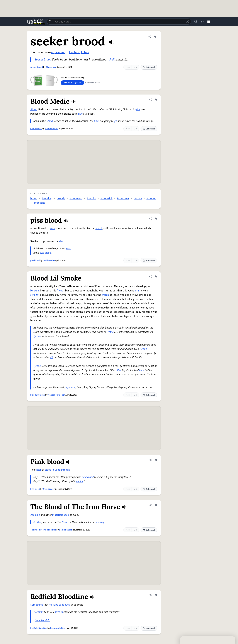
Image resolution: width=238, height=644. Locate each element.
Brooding (47, 199)
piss (42, 253)
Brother (37, 522)
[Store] (195, 22)
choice (80, 481)
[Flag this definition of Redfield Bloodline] (156, 595)
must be (54, 605)
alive (80, 114)
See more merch (93, 83)
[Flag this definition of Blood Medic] (156, 100)
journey (100, 522)
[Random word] (187, 22)
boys (97, 121)
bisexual (35, 291)
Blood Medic (36, 129)
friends (61, 291)
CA (52, 357)
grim (137, 109)
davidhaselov (49, 260)
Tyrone (110, 332)
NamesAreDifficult (58, 628)
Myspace (70, 387)
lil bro (85, 52)
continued (64, 605)
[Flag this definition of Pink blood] (156, 460)
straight (35, 295)
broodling (40, 203)
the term (75, 52)
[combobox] (119, 22)
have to (59, 612)
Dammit (39, 612)
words (105, 295)
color (38, 470)
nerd (69, 249)
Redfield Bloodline (39, 628)
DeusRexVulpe (66, 530)
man (138, 291)
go (116, 121)
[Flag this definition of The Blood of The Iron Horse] (156, 505)
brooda (138, 199)
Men (119, 370)
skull (112, 60)
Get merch (149, 67)
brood (48, 60)
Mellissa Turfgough (56, 395)
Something (37, 605)
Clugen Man (51, 67)
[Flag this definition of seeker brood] (155, 37)
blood (99, 228)
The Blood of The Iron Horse (43, 530)
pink (84, 477)
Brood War (123, 199)
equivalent (58, 52)
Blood (34, 109)
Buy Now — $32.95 (72, 83)
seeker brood (37, 67)
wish (52, 228)
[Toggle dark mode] (202, 22)
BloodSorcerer (52, 129)
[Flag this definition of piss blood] (156, 219)
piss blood (35, 260)
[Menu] (209, 22)
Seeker (39, 60)
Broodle (91, 199)
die (61, 241)
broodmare (76, 199)
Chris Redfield (42, 621)
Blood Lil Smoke (38, 395)
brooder (151, 199)
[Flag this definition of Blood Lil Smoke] (156, 277)
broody (61, 199)
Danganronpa (62, 470)
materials (58, 515)
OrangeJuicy (49, 489)
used (66, 515)
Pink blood (35, 489)
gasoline (35, 515)
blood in (49, 470)
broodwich (106, 199)
